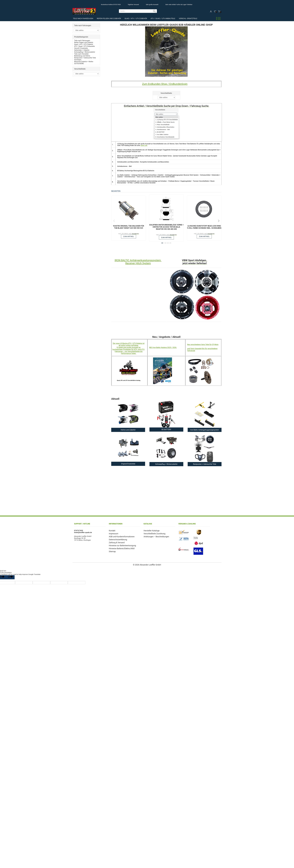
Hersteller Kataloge (150, 531)
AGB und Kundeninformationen (120, 536)
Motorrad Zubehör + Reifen (84, 62)
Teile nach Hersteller (81, 54)
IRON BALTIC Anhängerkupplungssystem (138, 260)
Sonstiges (78, 60)
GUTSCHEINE (79, 64)
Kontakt (112, 531)
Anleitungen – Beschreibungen (154, 536)
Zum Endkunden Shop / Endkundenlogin (165, 84)
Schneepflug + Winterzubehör (85, 52)
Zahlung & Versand (116, 542)
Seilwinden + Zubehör (82, 50)
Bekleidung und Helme (82, 56)
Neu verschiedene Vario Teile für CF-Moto (203, 345)
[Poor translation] (10, 577)
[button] (162, 243)
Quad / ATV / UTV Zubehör (136, 19)
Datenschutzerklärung (117, 539)
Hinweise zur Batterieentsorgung (120, 544)
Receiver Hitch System (138, 263)
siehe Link (144, 145)
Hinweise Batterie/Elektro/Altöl (120, 547)
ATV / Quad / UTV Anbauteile (163, 19)
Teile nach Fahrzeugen (83, 19)
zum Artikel (129, 236)
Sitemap (112, 550)
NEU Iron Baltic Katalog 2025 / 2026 (163, 348)
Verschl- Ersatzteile (188, 19)
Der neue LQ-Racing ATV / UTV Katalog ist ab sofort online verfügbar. (129, 344)
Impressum (113, 533)
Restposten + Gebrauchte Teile (85, 58)
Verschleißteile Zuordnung (153, 533)
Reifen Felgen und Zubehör (109, 19)
